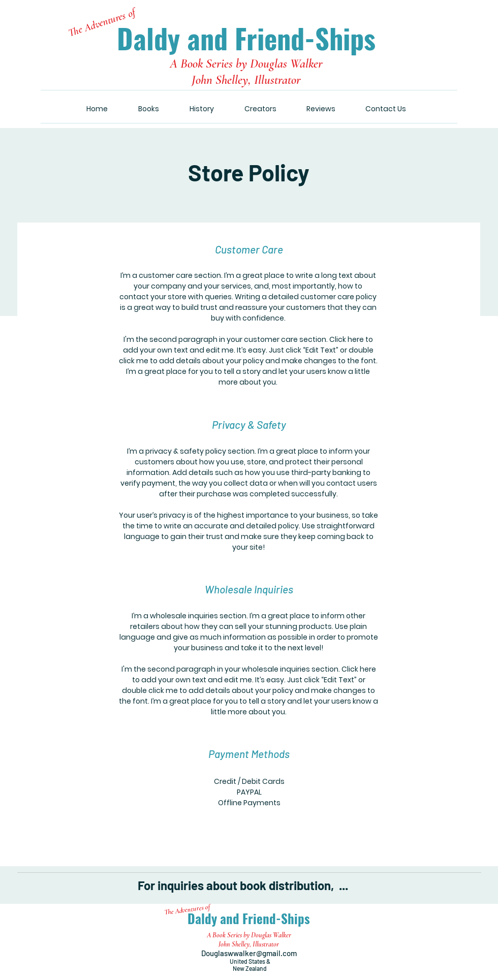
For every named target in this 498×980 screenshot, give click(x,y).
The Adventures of (102, 22)
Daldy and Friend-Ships (246, 38)
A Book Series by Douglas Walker (246, 64)
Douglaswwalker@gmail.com (250, 953)
